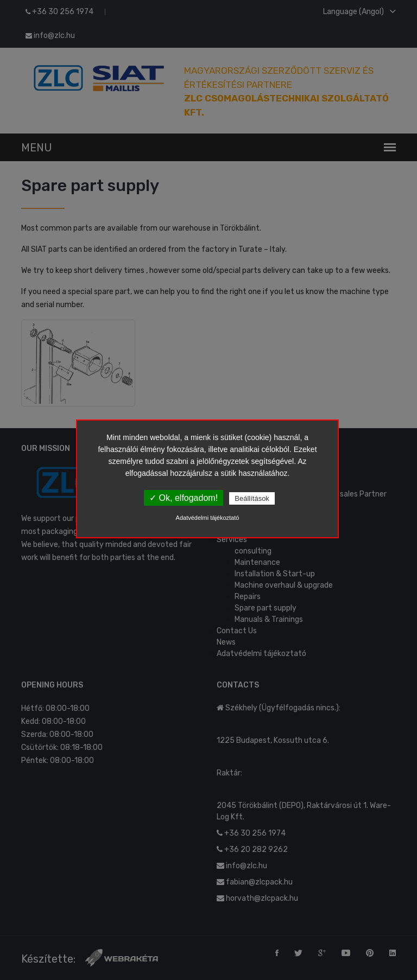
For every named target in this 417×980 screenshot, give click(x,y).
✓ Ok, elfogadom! (184, 498)
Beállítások (252, 498)
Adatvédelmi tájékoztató (208, 518)
